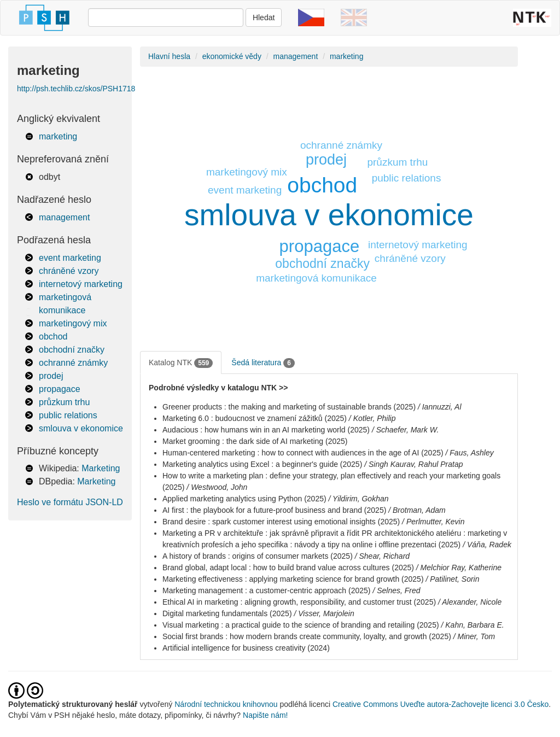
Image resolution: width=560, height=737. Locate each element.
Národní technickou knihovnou (226, 704)
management (64, 217)
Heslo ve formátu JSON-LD (70, 502)
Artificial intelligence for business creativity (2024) (246, 648)
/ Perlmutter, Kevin (433, 522)
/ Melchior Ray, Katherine (459, 568)
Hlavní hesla (169, 56)
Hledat (264, 17)
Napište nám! (265, 715)
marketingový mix (73, 323)
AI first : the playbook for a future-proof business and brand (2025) (274, 510)
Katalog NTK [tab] (181, 363)
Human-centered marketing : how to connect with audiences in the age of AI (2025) (303, 453)
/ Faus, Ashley (470, 453)
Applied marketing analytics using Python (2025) (244, 499)
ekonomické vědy (232, 56)
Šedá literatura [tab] (263, 363)
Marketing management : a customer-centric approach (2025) (267, 590)
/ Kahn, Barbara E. (473, 625)
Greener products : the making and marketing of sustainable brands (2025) (289, 407)
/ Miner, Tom (474, 636)
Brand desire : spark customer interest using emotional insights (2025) (281, 522)
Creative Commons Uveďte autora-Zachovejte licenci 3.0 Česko (441, 704)
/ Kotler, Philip (372, 418)
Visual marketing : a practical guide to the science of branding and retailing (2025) (301, 625)
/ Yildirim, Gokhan (359, 499)
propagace (60, 389)
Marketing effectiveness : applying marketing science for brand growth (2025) (293, 579)
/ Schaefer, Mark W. (405, 430)
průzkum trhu (64, 402)
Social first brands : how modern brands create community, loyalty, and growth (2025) (307, 636)
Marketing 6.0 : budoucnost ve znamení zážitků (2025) (255, 418)
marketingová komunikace (316, 278)
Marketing (101, 468)
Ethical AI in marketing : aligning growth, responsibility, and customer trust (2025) (299, 602)
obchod (53, 337)
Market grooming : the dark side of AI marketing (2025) (255, 441)
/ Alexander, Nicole (470, 602)
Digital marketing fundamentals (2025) (227, 613)
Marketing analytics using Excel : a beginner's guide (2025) (262, 464)
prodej (51, 376)
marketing (58, 136)
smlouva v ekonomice (81, 428)
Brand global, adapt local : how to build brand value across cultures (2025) (288, 568)
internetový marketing (81, 284)
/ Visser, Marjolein (324, 613)
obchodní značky (72, 350)
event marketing (70, 258)
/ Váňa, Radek (487, 545)
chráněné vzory (69, 271)
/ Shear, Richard (382, 556)
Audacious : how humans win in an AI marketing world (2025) (266, 430)
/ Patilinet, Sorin (452, 579)
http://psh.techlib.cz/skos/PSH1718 (76, 89)
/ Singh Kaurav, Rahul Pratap (413, 464)
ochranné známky (73, 363)
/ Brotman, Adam (417, 510)
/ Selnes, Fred (396, 590)
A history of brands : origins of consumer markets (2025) (258, 556)
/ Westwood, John (217, 487)
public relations (68, 415)
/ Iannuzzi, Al (440, 407)
